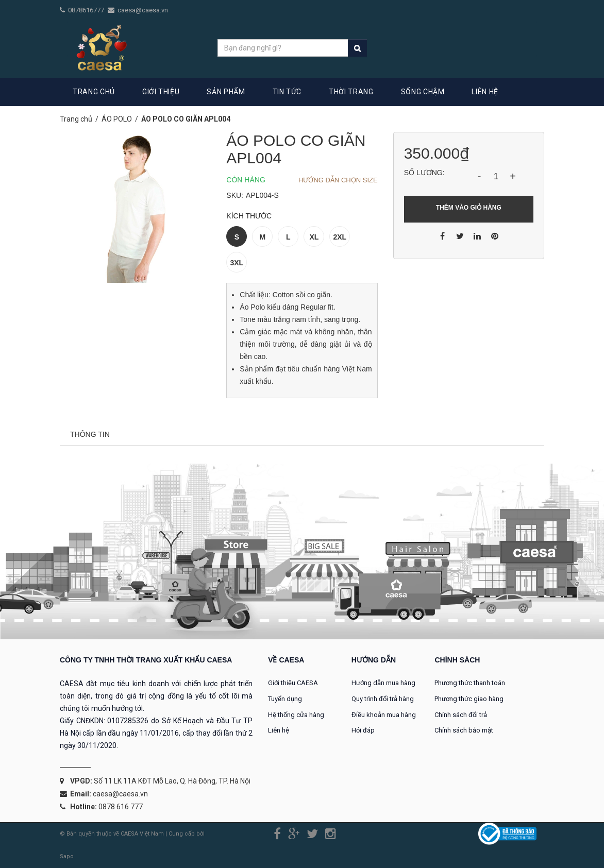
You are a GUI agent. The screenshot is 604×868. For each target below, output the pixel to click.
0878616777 (87, 10)
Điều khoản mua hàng (384, 715)
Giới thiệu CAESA (293, 683)
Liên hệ (279, 730)
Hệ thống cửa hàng (296, 715)
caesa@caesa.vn (143, 10)
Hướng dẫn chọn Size (338, 180)
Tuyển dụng (285, 699)
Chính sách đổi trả (461, 715)
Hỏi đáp (363, 730)
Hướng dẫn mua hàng (383, 683)
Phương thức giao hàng (469, 699)
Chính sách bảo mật (464, 730)
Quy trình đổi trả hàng (383, 699)
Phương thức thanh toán (470, 683)
